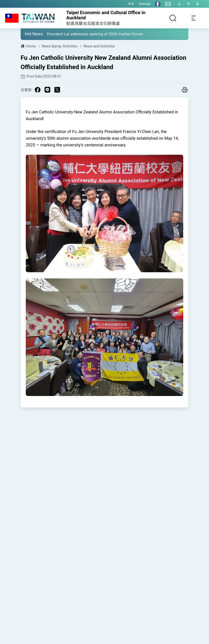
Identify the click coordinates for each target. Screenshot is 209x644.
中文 (131, 4)
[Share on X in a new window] (57, 90)
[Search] (173, 18)
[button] (28, 34)
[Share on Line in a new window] (47, 90)
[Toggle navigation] (194, 18)
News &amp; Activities (60, 46)
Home (31, 46)
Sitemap (145, 4)
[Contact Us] (168, 4)
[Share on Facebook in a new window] (38, 90)
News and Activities (99, 46)
